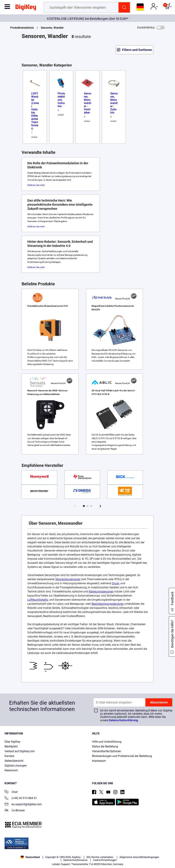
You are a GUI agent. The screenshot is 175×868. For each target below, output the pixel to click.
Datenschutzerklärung (123, 720)
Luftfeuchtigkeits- (38, 600)
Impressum (99, 761)
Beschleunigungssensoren (108, 604)
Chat (11, 792)
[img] (26, 8)
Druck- (116, 583)
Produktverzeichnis (22, 28)
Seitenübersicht (14, 761)
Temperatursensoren (68, 579)
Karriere (9, 756)
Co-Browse (15, 811)
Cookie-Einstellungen (105, 860)
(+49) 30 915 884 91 (21, 798)
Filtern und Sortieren (137, 50)
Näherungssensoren (101, 592)
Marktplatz (11, 747)
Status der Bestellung (105, 747)
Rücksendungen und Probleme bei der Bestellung (122, 756)
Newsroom (11, 770)
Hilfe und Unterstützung (107, 742)
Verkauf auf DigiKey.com (20, 751)
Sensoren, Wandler (52, 28)
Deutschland (30, 857)
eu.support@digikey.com (23, 805)
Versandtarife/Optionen (107, 751)
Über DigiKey (12, 742)
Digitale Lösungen (16, 766)
